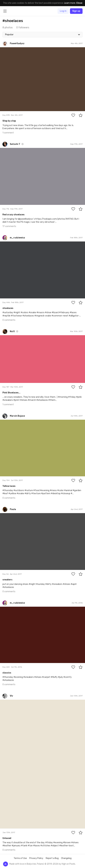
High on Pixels (68, 864)
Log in (63, 11)
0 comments (9, 320)
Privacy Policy (36, 858)
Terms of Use (20, 858)
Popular (9, 35)
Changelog (66, 858)
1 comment (8, 133)
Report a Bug (52, 858)
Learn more (70, 3)
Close (79, 3)
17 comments (9, 226)
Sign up (76, 11)
